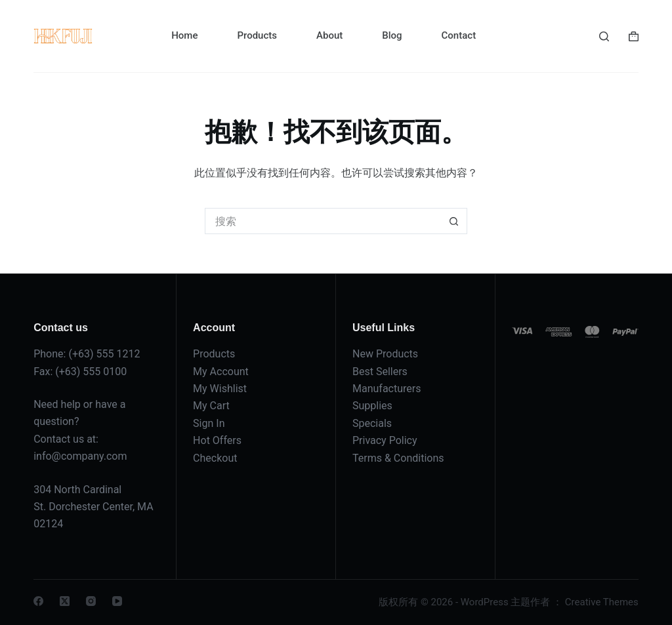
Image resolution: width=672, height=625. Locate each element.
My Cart (211, 406)
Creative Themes (602, 602)
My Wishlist (220, 389)
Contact (459, 35)
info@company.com (80, 456)
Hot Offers (217, 440)
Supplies (372, 406)
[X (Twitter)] (65, 601)
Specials (372, 423)
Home (184, 35)
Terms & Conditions (398, 458)
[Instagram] (91, 601)
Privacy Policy (385, 440)
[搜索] (604, 36)
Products (257, 35)
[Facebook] (38, 601)
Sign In (209, 423)
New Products (385, 354)
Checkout (215, 458)
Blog (392, 35)
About (329, 35)
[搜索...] (323, 221)
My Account (221, 372)
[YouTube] (117, 601)
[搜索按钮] (454, 221)
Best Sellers (380, 372)
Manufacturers (387, 389)
